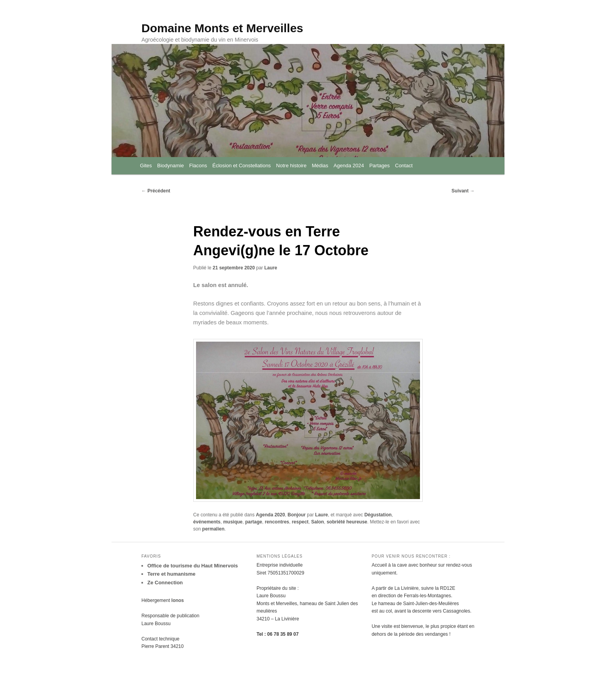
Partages (379, 166)
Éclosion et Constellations (242, 166)
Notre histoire (291, 166)
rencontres (277, 525)
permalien (214, 532)
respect (300, 525)
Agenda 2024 (349, 166)
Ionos (178, 604)
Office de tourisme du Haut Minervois (192, 570)
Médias (320, 166)
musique (233, 525)
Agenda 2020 (270, 518)
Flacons (198, 166)
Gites (146, 166)
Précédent (156, 192)
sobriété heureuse (347, 525)
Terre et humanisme (171, 578)
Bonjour (297, 518)
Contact (404, 166)
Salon (318, 525)
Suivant (463, 192)
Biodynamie (170, 166)
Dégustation (378, 518)
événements (207, 525)
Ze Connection (165, 586)
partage (254, 525)
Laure (271, 269)
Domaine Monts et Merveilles (222, 28)
